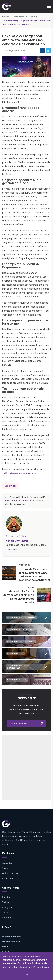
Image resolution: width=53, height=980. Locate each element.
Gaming (33, 17)
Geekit (6, 17)
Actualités (19, 17)
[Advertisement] (26, 764)
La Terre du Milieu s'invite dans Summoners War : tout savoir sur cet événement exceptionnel (34, 574)
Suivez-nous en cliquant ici (18, 501)
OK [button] (27, 974)
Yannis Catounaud (17, 541)
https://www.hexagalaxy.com (20, 473)
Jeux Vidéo (11, 486)
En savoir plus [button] (41, 967)
